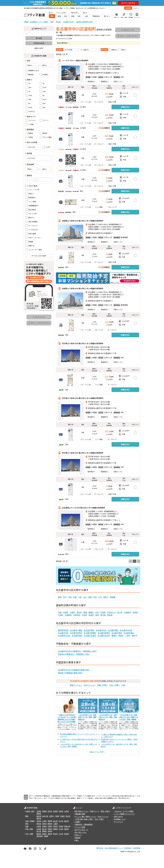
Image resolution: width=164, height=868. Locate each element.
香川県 (39, 831)
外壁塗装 (77, 838)
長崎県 (50, 834)
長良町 (91, 615)
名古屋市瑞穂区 (90, 633)
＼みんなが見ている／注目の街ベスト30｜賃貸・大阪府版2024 (108, 717)
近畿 (27, 826)
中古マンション (90, 685)
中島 (70, 597)
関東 (27, 816)
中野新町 (68, 615)
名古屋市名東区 (90, 636)
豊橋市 (114, 636)
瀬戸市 (135, 636)
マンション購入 (80, 816)
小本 (100, 597)
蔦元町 (79, 612)
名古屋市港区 (117, 633)
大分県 (61, 834)
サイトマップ (118, 822)
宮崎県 (67, 834)
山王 (85, 597)
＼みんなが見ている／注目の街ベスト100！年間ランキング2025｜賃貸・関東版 (129, 717)
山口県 (61, 829)
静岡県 (50, 824)
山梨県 (44, 821)
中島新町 (128, 612)
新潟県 (39, 821)
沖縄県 (46, 836)
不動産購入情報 (80, 814)
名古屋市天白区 (104, 636)
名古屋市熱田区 (104, 633)
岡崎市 (121, 636)
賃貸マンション (83, 811)
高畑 (90, 597)
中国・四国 (29, 829)
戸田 (95, 597)
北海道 (39, 811)
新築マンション (76, 685)
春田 (60, 597)
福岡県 (39, 834)
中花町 (85, 615)
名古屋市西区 (113, 630)
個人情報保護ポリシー (114, 848)
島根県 (55, 829)
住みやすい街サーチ (81, 830)
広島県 (39, 829)
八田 (80, 597)
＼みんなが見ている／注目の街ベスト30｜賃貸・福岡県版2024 (87, 717)
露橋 (85, 612)
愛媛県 (44, 831)
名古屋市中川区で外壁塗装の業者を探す (74, 670)
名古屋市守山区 (64, 636)
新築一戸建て (103, 685)
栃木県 (68, 816)
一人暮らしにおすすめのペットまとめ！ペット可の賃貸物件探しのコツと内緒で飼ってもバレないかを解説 (67, 718)
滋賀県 (55, 826)
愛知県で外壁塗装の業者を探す (70, 673)
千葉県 (57, 816)
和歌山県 (67, 826)
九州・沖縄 (29, 834)
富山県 (55, 821)
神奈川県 (45, 816)
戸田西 (103, 612)
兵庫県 (44, 826)
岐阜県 (44, 824)
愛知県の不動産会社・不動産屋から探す (74, 654)
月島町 (66, 612)
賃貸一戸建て (105, 811)
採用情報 (137, 848)
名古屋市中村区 (126, 630)
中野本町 (77, 615)
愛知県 (39, 824)
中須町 (61, 615)
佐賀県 (44, 834)
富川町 (120, 612)
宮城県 (55, 811)
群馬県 (39, 818)
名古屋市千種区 (76, 630)
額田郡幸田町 (63, 630)
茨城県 (62, 816)
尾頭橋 (113, 597)
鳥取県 (50, 829)
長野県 (50, 821)
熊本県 (55, 834)
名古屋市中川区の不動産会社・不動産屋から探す (77, 651)
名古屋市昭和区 (76, 633)
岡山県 (44, 829)
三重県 (55, 824)
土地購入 (77, 822)
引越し (77, 840)
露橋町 (91, 612)
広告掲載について (120, 819)
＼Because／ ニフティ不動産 (124, 811)
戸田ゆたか (111, 612)
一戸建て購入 (79, 819)
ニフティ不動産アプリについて (124, 814)
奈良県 (61, 826)
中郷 (60, 612)
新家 (97, 615)
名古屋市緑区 (77, 636)
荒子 (65, 597)
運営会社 (100, 848)
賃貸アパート (95, 811)
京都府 (50, 826)
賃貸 (76, 811)
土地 (123, 685)
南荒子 (106, 597)
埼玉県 (51, 816)
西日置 (110, 615)
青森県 (44, 811)
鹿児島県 (40, 836)
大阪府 (39, 826)
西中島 (103, 615)
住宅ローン (78, 835)
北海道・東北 (30, 811)
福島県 (39, 813)
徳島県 (67, 829)
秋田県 (61, 811)
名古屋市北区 (101, 630)
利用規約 (128, 848)
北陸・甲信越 (30, 821)
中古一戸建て (115, 685)
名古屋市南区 (129, 633)
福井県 (67, 821)
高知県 (50, 831)
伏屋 (75, 597)
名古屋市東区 (89, 630)
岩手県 (50, 811)
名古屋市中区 (63, 633)
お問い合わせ (118, 816)
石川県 (61, 821)
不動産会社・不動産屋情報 (83, 824)
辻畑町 (73, 612)
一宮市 (128, 636)
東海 (27, 824)
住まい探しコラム (80, 832)
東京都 (39, 816)
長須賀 (135, 612)
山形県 (67, 811)
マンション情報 (80, 827)
